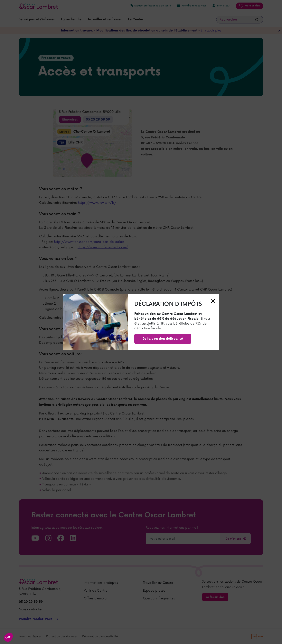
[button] (8, 637)
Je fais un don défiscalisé (163, 339)
